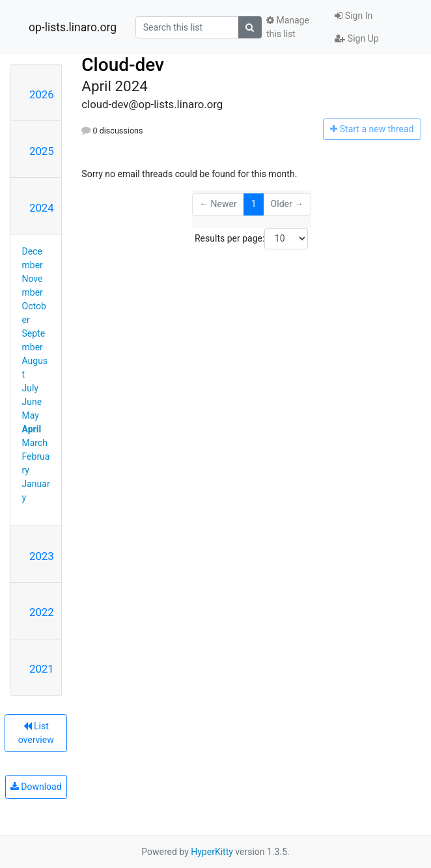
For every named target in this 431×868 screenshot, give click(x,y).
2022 (42, 612)
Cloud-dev (123, 65)
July (30, 388)
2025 (42, 151)
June (32, 402)
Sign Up (356, 38)
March (35, 443)
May (31, 415)
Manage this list (288, 27)
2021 (42, 669)
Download (36, 787)
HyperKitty (212, 852)
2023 (42, 556)
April (32, 429)
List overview (36, 733)
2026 (42, 94)
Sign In (354, 16)
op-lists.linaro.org (73, 27)
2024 (42, 208)
